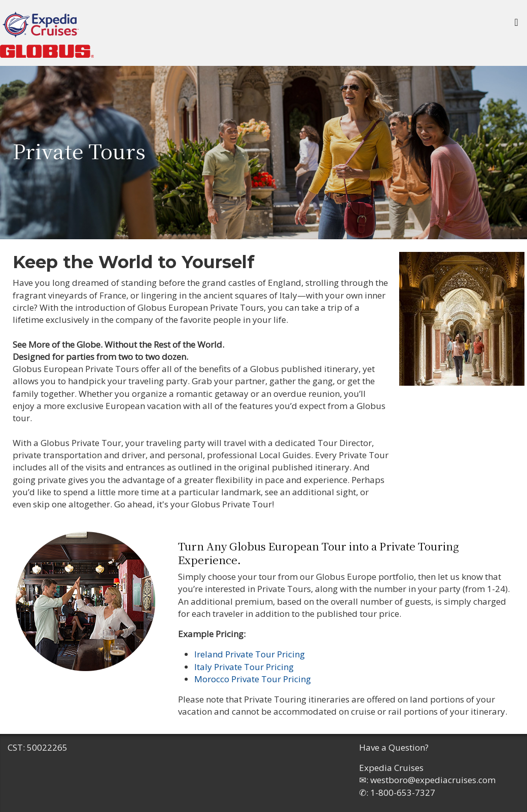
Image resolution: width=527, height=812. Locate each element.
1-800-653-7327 (403, 792)
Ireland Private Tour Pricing (250, 654)
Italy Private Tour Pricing (244, 667)
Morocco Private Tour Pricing (253, 679)
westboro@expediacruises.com (433, 780)
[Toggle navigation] (516, 25)
